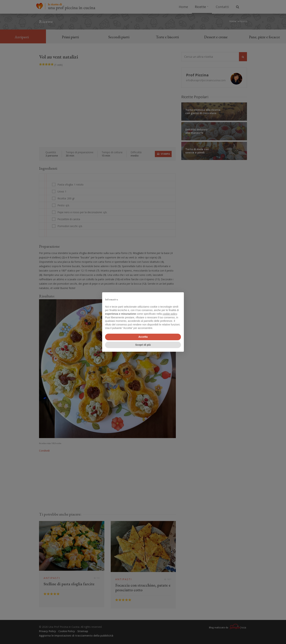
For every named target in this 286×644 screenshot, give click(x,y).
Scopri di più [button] (143, 345)
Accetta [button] (143, 337)
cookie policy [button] (170, 314)
